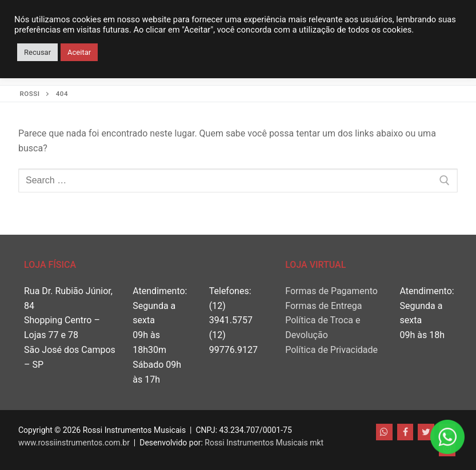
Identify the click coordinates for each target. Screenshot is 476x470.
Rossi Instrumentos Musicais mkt (264, 443)
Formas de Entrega (323, 306)
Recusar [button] (37, 52)
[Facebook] (405, 432)
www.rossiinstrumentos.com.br (74, 443)
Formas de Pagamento (331, 291)
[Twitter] (426, 432)
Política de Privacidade (331, 350)
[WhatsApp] (384, 432)
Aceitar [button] (79, 52)
